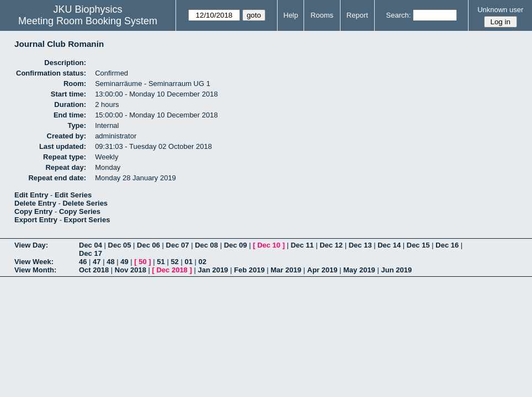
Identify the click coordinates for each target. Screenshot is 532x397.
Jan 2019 (213, 270)
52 (174, 262)
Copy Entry (33, 211)
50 (142, 262)
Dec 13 (360, 245)
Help (291, 15)
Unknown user (500, 10)
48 (110, 262)
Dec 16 (447, 245)
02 (203, 262)
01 (188, 262)
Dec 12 (331, 245)
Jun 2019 (396, 270)
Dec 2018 (172, 270)
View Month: (35, 270)
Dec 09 (236, 245)
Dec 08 (206, 245)
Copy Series (80, 211)
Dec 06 (148, 245)
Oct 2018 (94, 270)
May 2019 (359, 270)
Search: (399, 15)
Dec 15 (418, 245)
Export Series (87, 220)
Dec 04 (91, 245)
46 (83, 262)
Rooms (322, 15)
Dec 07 (178, 245)
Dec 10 (269, 245)
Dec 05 (120, 245)
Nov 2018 (131, 270)
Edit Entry (31, 195)
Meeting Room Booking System (88, 21)
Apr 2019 (323, 270)
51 (161, 262)
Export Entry (36, 220)
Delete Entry (35, 203)
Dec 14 (389, 245)
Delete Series (85, 203)
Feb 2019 (249, 270)
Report (357, 15)
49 (124, 262)
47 (97, 262)
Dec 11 (302, 245)
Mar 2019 (286, 270)
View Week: (34, 262)
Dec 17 (91, 253)
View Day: (31, 245)
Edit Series (73, 195)
